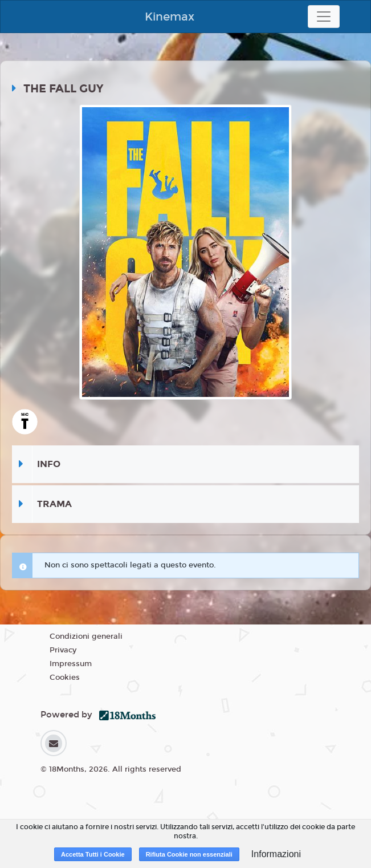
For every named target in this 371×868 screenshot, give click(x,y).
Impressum (71, 664)
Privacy (63, 650)
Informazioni (276, 854)
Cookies (65, 678)
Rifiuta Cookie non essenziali (189, 854)
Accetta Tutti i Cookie (93, 854)
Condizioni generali (86, 636)
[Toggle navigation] (324, 17)
